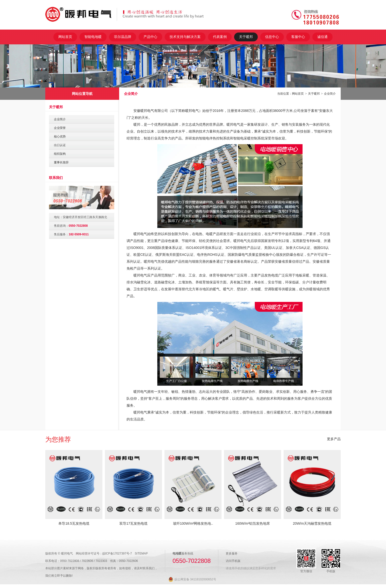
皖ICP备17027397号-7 (117, 553)
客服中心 (298, 37)
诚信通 (322, 37)
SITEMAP (141, 553)
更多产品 (334, 439)
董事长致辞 (61, 162)
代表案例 (220, 37)
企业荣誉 (60, 128)
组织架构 (60, 154)
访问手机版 (233, 561)
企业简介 (330, 94)
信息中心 (272, 37)
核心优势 (60, 137)
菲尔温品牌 (123, 37)
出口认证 (60, 145)
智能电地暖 (93, 37)
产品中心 (150, 37)
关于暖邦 (246, 37)
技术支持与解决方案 (185, 37)
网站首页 (65, 37)
